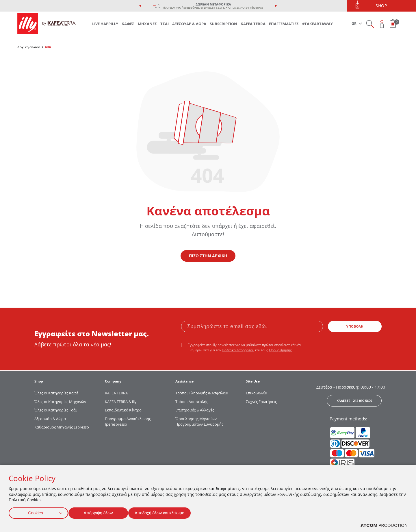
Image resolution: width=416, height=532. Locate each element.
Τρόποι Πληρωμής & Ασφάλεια (202, 393)
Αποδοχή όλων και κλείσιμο (168, 512)
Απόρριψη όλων (101, 512)
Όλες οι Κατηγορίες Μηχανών (60, 402)
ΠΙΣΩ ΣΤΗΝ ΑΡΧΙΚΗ (208, 256)
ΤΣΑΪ (165, 24)
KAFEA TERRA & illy (121, 402)
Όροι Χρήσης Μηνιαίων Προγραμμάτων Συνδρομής (200, 422)
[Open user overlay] (382, 24)
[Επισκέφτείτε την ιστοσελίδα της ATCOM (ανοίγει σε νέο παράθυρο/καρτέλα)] (384, 525)
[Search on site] (370, 24)
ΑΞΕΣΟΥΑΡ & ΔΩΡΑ (189, 24)
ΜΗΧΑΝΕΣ (147, 24)
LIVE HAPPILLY (105, 24)
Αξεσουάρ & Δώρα (50, 419)
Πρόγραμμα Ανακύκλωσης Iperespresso (128, 422)
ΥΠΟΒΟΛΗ (355, 326)
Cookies (36, 512)
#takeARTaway (317, 24)
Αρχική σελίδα (29, 47)
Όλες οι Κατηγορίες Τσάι (56, 410)
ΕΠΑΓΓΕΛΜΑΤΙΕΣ (284, 24)
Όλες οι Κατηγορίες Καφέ (56, 393)
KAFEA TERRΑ (116, 393)
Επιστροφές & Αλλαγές (195, 410)
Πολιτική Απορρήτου (238, 350)
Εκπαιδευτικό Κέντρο (123, 410)
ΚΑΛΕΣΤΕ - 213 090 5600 (354, 401)
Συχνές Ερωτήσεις (261, 402)
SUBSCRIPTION (223, 24)
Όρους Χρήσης (280, 350)
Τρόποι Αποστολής (192, 402)
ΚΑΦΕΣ (128, 24)
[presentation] (140, 6)
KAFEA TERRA (253, 24)
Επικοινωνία (257, 393)
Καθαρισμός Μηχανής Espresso (62, 427)
